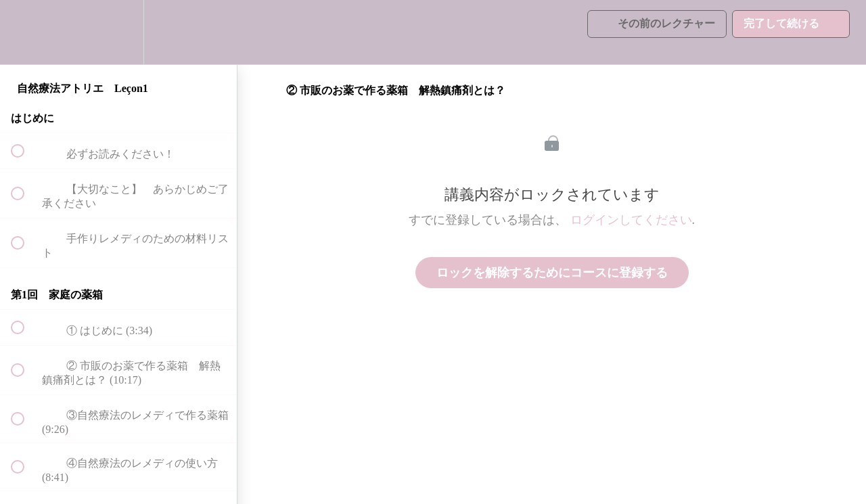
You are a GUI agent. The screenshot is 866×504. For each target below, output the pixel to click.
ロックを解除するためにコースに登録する (552, 273)
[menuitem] (118, 32)
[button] (25, 32)
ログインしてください (631, 220)
